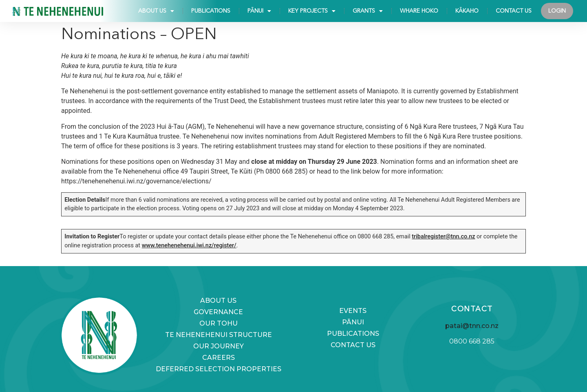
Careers (218, 358)
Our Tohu (218, 323)
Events (353, 311)
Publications (211, 11)
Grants (368, 11)
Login (557, 11)
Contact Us (514, 11)
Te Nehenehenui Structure (218, 335)
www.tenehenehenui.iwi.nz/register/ (189, 246)
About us (156, 11)
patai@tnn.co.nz (472, 326)
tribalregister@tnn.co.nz (443, 237)
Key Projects (312, 11)
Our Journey (218, 346)
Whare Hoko (419, 11)
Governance (218, 312)
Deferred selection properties (218, 369)
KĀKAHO (467, 11)
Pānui (259, 11)
